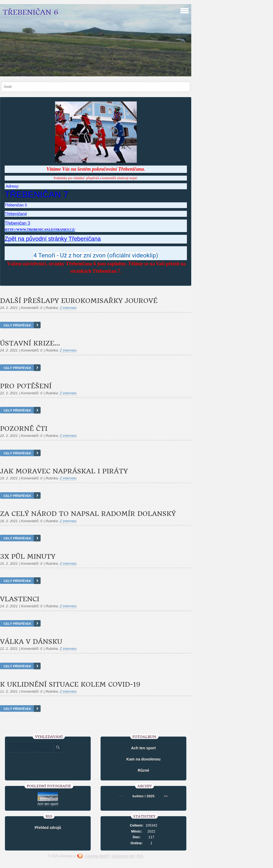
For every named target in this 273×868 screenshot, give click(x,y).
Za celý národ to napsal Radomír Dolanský (88, 514)
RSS (140, 856)
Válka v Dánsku (31, 642)
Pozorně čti (24, 429)
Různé (143, 770)
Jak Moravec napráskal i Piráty (64, 471)
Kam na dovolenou (143, 759)
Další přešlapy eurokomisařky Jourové (79, 301)
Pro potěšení (26, 386)
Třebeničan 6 (31, 12)
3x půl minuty (28, 557)
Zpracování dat (123, 856)
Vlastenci (20, 599)
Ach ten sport (143, 748)
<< (121, 796)
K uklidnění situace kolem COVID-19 (70, 684)
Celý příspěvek (17, 325)
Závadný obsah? (97, 856)
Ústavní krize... (30, 343)
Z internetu (68, 308)
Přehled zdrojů (48, 828)
